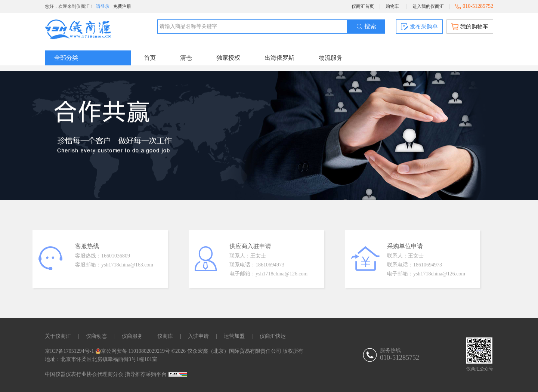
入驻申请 (198, 336)
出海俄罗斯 (279, 58)
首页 (150, 58)
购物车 (392, 6)
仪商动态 (96, 336)
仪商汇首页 (363, 6)
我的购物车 (470, 27)
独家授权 (228, 58)
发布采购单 (419, 27)
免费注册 (122, 6)
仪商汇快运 (273, 336)
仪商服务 (132, 336)
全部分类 (66, 58)
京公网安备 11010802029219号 (133, 351)
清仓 (186, 58)
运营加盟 (234, 336)
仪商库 (165, 336)
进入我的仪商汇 (428, 6)
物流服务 (331, 58)
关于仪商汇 (58, 336)
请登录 (103, 6)
